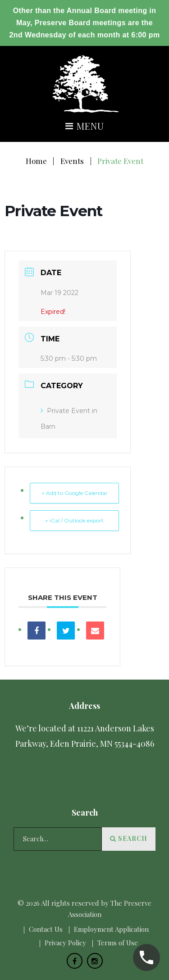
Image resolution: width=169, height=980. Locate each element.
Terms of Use (118, 943)
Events (72, 161)
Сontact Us (46, 929)
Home (36, 161)
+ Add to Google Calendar (75, 493)
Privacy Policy (65, 943)
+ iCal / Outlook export (74, 520)
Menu (84, 127)
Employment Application (111, 929)
